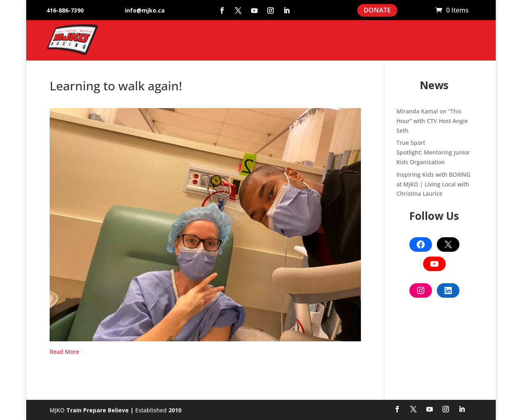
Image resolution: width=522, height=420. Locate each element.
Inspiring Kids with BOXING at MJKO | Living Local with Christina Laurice (433, 184)
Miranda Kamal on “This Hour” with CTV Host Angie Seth (432, 121)
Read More (64, 352)
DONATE (377, 10)
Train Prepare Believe (97, 410)
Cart (426, 10)
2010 (175, 410)
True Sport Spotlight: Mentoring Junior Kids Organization (433, 152)
